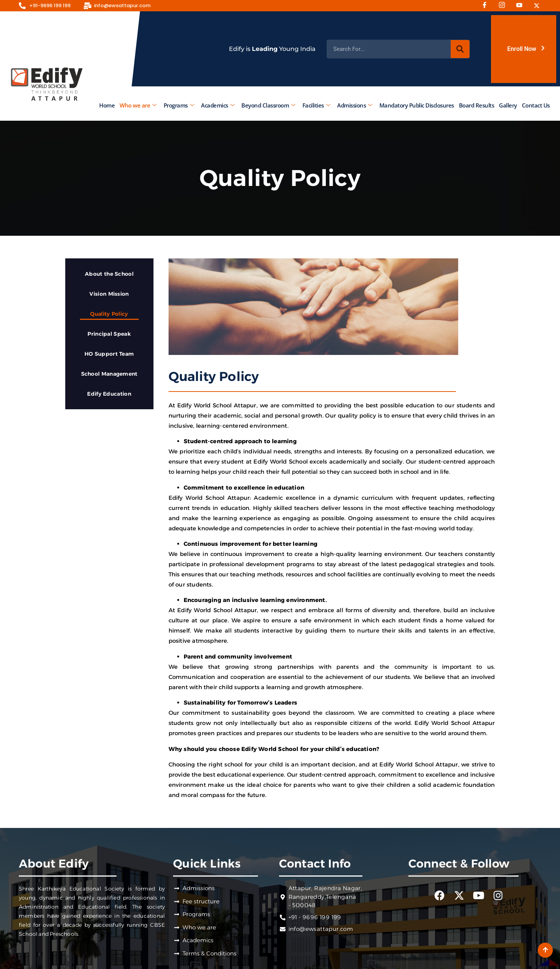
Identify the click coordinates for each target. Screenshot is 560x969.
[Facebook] (487, 6)
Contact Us (535, 105)
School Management (109, 374)
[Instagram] (505, 6)
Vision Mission (109, 294)
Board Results (476, 105)
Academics (218, 105)
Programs (179, 105)
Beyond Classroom (268, 105)
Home (107, 105)
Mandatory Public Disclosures (416, 105)
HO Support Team (109, 354)
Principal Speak (109, 334)
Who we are (138, 105)
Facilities (316, 105)
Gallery (508, 105)
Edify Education (109, 394)
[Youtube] (522, 6)
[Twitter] (539, 6)
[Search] (460, 49)
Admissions (355, 105)
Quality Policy (109, 314)
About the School (109, 274)
